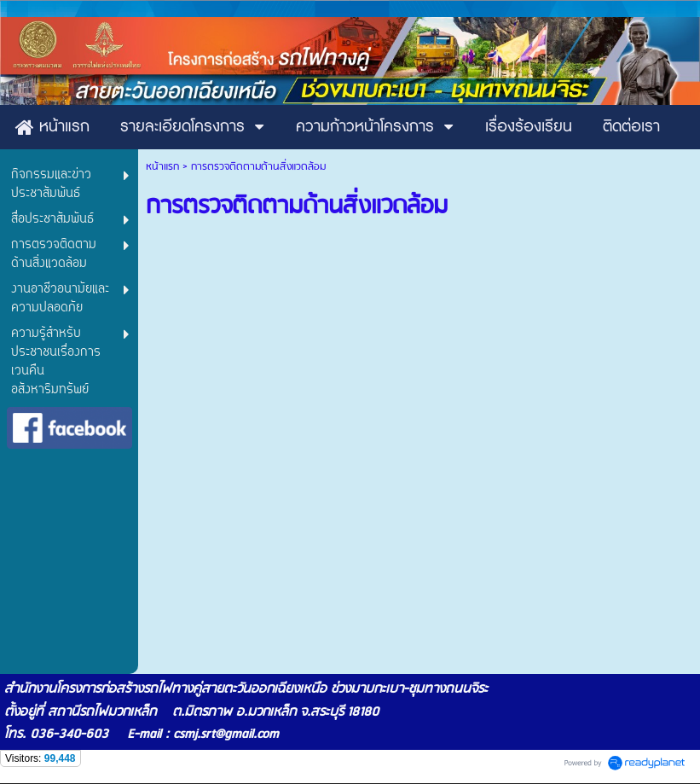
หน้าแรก (162, 167)
